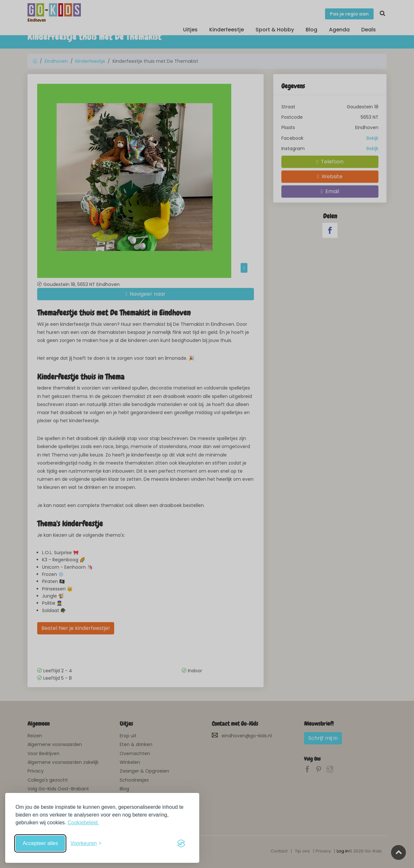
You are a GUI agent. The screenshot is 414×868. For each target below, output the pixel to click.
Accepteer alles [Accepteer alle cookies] (40, 843)
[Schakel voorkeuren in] (86, 843)
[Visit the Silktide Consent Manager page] (181, 843)
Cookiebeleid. (83, 823)
